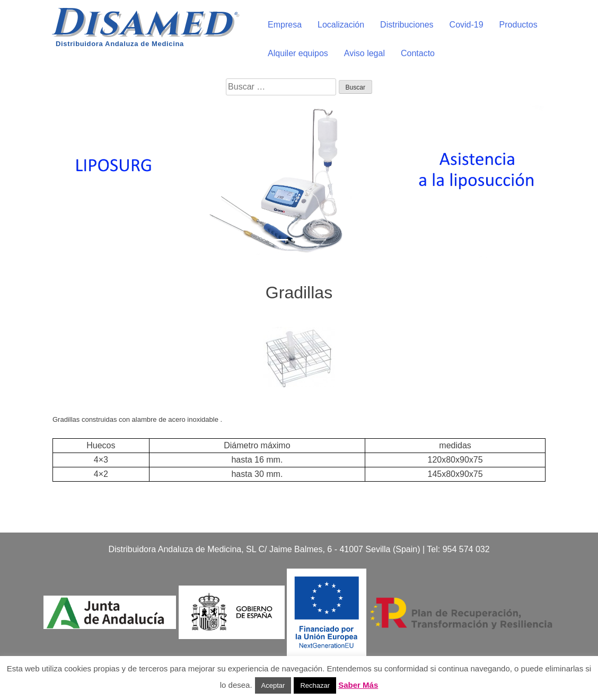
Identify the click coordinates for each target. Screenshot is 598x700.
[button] (45, 179)
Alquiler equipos (298, 53)
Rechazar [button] (315, 685)
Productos (518, 25)
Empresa (285, 25)
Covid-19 (467, 25)
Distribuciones (407, 25)
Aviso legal (364, 53)
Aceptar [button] (273, 685)
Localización (341, 25)
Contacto (418, 53)
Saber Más (358, 685)
